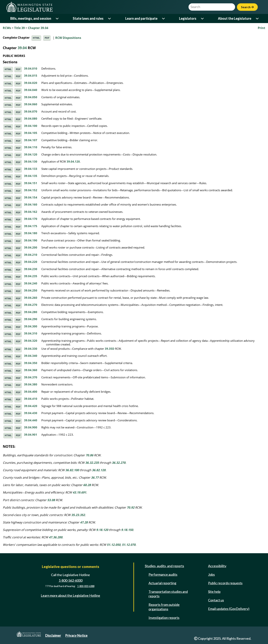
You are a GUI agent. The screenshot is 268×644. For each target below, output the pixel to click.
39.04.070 (31, 111)
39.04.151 (31, 183)
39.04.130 (31, 161)
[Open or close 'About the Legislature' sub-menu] (257, 19)
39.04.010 (31, 68)
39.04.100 (31, 126)
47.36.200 (56, 537)
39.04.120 (31, 154)
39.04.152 (31, 190)
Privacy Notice (76, 635)
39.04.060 (31, 104)
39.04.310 (31, 333)
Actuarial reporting (162, 583)
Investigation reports (164, 618)
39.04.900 (31, 427)
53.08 (51, 500)
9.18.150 (127, 530)
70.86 (89, 455)
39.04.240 (31, 283)
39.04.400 (31, 392)
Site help (214, 592)
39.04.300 (31, 326)
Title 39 (19, 28)
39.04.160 (31, 204)
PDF (47, 38)
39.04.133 (31, 169)
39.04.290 (31, 319)
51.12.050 (114, 545)
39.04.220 (31, 262)
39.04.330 (31, 349)
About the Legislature (235, 18)
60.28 (87, 485)
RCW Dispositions (68, 38)
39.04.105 (31, 133)
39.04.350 (31, 363)
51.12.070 (129, 545)
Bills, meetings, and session (31, 18)
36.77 (95, 478)
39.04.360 (31, 370)
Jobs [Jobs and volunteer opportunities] (211, 574)
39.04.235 (31, 276)
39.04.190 (31, 240)
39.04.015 (31, 76)
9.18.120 (102, 530)
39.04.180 (31, 233)
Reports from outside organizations (164, 607)
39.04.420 (31, 406)
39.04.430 (31, 413)
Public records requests (225, 583)
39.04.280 (31, 312)
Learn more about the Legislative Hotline (70, 595)
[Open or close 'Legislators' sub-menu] (203, 19)
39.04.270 (31, 305)
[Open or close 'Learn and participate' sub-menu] (164, 19)
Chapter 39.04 (38, 28)
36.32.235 (92, 463)
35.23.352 (78, 515)
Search (247, 7)
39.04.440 (31, 420)
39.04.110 (31, 147)
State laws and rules (88, 18)
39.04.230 (31, 269)
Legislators (188, 18)
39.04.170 (31, 219)
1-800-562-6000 (71, 580)
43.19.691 (79, 492)
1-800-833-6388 (86, 586)
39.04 (22, 48)
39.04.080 (31, 118)
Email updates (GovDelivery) (229, 609)
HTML (36, 38)
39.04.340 (31, 356)
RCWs (7, 28)
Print (261, 28)
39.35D (110, 349)
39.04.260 (31, 298)
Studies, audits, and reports (164, 566)
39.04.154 (31, 197)
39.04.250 (31, 290)
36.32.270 (119, 463)
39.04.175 (31, 226)
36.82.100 (72, 470)
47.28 (84, 522)
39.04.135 (31, 176)
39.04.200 (31, 247)
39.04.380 (31, 384)
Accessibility (217, 566)
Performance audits (163, 574)
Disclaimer (53, 635)
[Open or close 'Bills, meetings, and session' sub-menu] (57, 19)
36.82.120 (99, 470)
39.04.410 (31, 399)
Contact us (216, 600)
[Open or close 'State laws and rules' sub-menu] (110, 19)
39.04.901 (31, 435)
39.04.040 (31, 90)
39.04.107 (31, 140)
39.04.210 (31, 255)
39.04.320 (31, 341)
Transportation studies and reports (168, 594)
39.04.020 (31, 83)
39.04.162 (31, 212)
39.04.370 (31, 377)
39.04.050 (31, 97)
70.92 (131, 507)
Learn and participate (141, 18)
